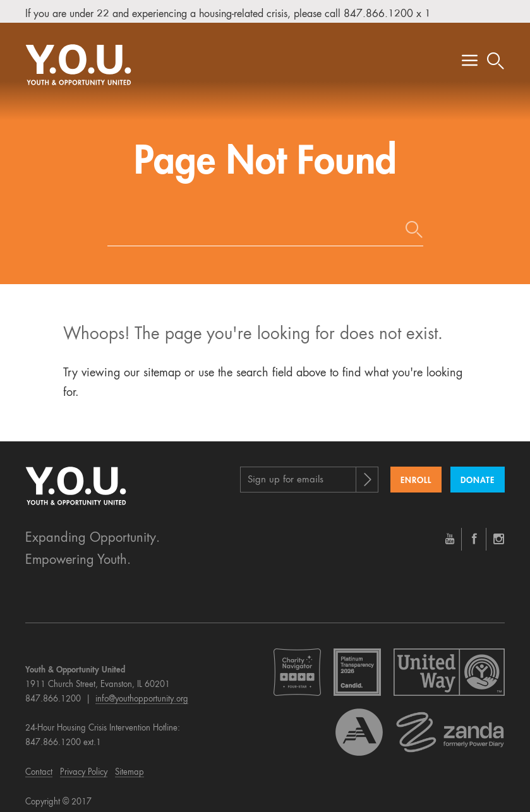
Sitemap (129, 764)
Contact (39, 764)
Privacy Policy (84, 764)
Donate (478, 472)
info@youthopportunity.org (142, 690)
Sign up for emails (286, 471)
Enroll (416, 472)
